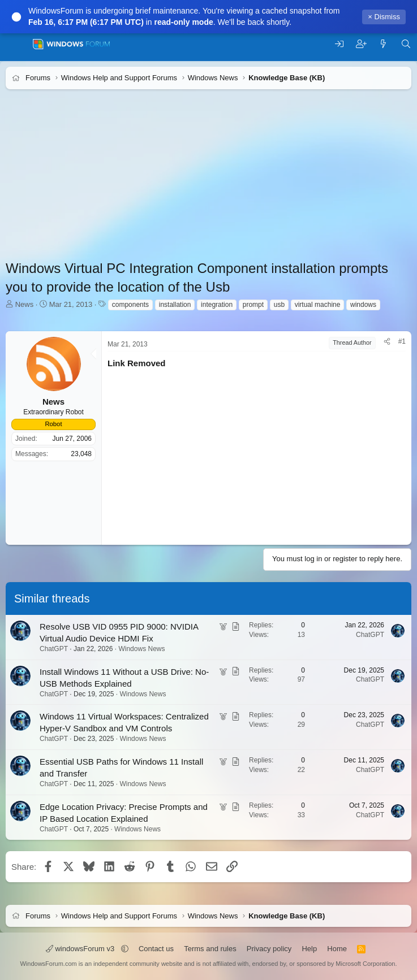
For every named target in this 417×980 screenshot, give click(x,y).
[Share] (387, 342)
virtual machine (318, 305)
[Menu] (16, 44)
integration (217, 305)
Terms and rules (210, 949)
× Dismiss (384, 17)
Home (337, 949)
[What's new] (383, 44)
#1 (402, 341)
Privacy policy (269, 949)
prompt (253, 305)
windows (363, 305)
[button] (125, 949)
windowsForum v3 (81, 949)
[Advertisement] (208, 180)
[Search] (406, 44)
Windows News (141, 649)
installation (175, 305)
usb (279, 305)
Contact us (156, 949)
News (25, 304)
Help (309, 949)
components (130, 305)
